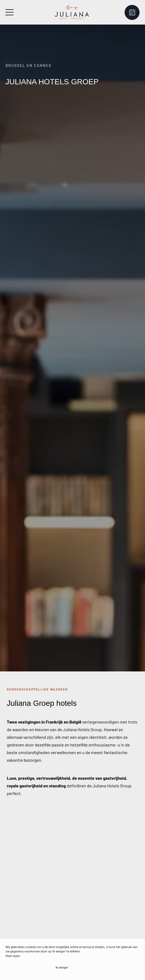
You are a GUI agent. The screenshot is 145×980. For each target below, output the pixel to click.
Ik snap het (27, 968)
